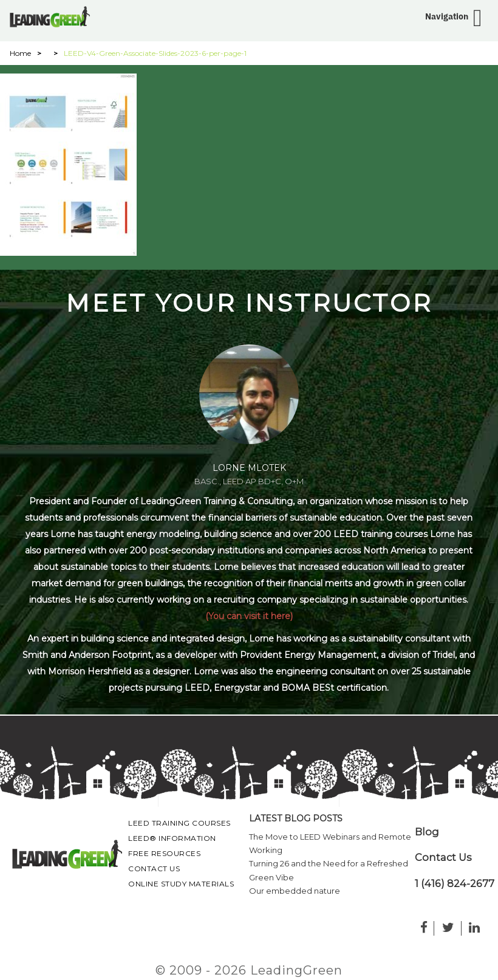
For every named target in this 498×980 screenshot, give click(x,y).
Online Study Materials (181, 884)
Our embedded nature (295, 891)
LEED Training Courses (179, 823)
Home (20, 53)
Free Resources (164, 853)
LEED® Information (172, 838)
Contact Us (154, 869)
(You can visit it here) (249, 616)
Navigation (447, 16)
